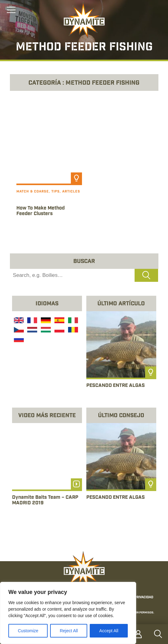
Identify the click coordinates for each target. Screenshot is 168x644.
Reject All (69, 631)
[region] (68, 613)
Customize (28, 631)
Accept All (109, 631)
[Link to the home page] (84, 20)
